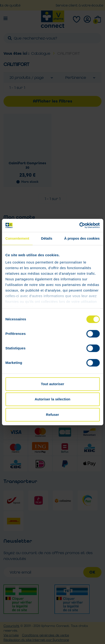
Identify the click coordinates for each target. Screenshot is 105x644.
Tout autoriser (53, 384)
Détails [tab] (47, 238)
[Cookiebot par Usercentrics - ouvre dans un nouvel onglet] (79, 225)
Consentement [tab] (17, 238)
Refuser (53, 415)
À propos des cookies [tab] (82, 238)
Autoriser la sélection (52, 399)
